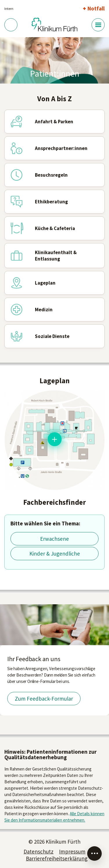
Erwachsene (54, 539)
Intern (9, 9)
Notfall (96, 8)
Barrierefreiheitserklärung (57, 858)
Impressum (72, 851)
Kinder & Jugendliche (55, 554)
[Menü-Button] (98, 25)
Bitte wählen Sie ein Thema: (45, 523)
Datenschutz (39, 851)
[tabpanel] (54, 60)
